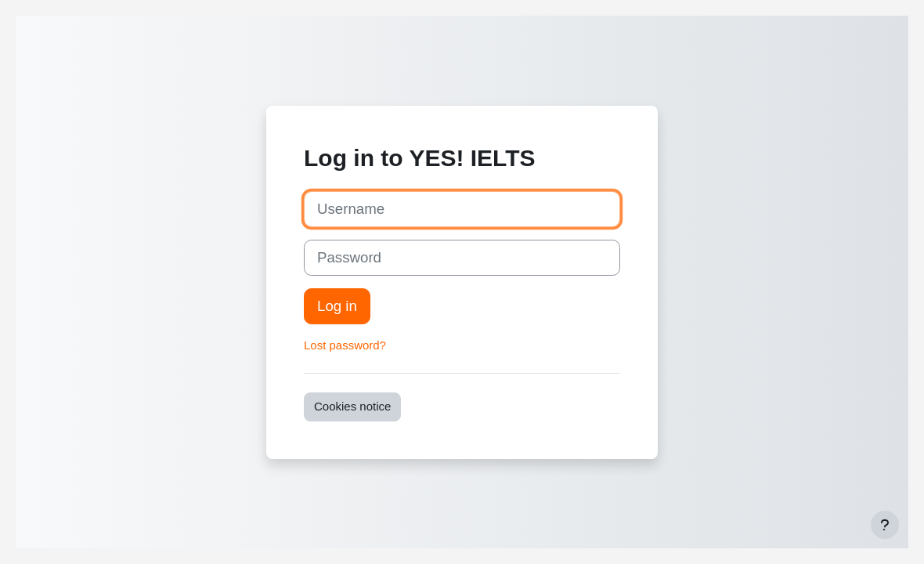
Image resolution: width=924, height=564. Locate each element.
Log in (337, 306)
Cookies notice (352, 406)
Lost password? (345, 345)
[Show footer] (885, 525)
